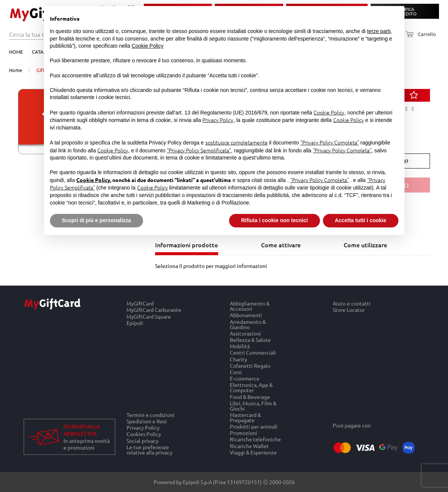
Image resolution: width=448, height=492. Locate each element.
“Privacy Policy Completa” (330, 142)
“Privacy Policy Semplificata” (199, 150)
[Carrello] (419, 34)
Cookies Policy (144, 434)
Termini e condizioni (151, 415)
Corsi (236, 372)
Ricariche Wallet (249, 446)
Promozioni (244, 433)
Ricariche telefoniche (255, 439)
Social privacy (143, 440)
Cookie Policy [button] (147, 46)
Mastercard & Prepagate (245, 417)
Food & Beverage (250, 396)
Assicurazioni (245, 333)
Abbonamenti (246, 315)
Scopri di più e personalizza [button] (97, 220)
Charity (238, 359)
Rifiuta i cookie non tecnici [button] (274, 220)
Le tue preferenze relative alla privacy (149, 450)
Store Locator (349, 310)
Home (16, 52)
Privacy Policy (143, 428)
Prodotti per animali (254, 426)
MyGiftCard (140, 303)
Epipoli (135, 323)
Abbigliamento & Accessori (250, 306)
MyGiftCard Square (149, 316)
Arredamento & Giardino (248, 324)
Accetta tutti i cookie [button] (361, 220)
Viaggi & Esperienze (253, 452)
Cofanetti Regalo (250, 365)
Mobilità (240, 346)
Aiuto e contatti (352, 303)
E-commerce (245, 378)
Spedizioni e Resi (147, 421)
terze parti (379, 31)
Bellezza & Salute (250, 339)
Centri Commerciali (253, 353)
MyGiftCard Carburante (154, 310)
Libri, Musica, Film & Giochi (253, 405)
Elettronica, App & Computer (251, 387)
